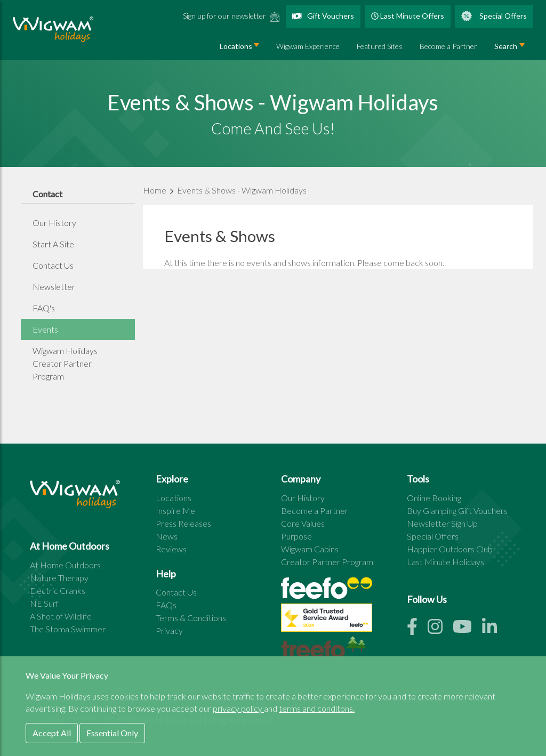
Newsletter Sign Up (442, 523)
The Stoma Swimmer (68, 629)
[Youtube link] (467, 629)
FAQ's (44, 308)
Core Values (303, 523)
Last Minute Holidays (445, 562)
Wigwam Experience (308, 46)
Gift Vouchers (323, 16)
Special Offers (494, 16)
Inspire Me (175, 510)
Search (506, 46)
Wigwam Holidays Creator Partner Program (65, 363)
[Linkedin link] (494, 629)
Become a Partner (448, 46)
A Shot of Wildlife (61, 616)
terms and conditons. (317, 708)
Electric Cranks (58, 590)
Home (155, 190)
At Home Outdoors (65, 565)
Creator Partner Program (327, 562)
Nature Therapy (59, 578)
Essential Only (112, 733)
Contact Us (53, 265)
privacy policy (238, 708)
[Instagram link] (440, 629)
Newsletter (54, 287)
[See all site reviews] (327, 620)
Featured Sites (380, 46)
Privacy (169, 630)
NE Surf (44, 603)
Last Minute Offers (408, 16)
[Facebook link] (417, 629)
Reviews (171, 549)
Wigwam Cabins (310, 549)
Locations (236, 46)
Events (45, 329)
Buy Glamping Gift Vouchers (457, 510)
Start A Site (53, 244)
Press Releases (183, 523)
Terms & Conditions (191, 618)
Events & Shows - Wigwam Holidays (242, 190)
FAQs (166, 605)
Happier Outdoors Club (450, 549)
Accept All (52, 733)
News (167, 536)
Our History (54, 223)
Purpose (296, 536)
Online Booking (434, 498)
